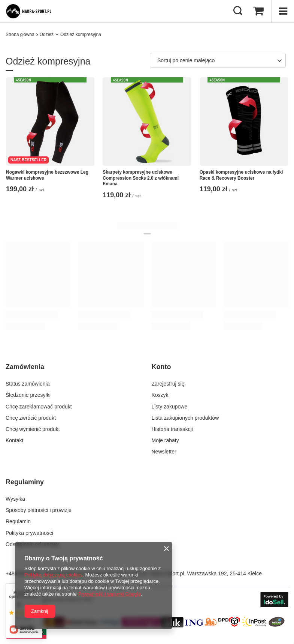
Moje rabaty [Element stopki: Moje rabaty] (165, 440)
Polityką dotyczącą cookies (53, 575)
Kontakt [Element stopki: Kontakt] (14, 440)
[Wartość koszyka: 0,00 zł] (258, 11)
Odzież (47, 35)
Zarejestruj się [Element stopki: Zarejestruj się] (168, 384)
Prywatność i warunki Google (109, 594)
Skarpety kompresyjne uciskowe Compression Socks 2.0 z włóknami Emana (141, 178)
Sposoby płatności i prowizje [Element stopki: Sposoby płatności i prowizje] (39, 510)
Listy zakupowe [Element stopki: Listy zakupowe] (170, 407)
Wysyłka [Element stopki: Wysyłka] (15, 499)
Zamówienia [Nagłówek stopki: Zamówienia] (25, 367)
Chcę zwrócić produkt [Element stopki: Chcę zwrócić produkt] (31, 418)
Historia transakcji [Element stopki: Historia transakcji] (172, 429)
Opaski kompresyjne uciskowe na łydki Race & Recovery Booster (241, 175)
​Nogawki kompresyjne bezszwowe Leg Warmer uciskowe (47, 175)
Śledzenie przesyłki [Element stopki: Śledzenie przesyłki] (28, 395)
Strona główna (20, 35)
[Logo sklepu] (32, 11)
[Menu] (283, 11)
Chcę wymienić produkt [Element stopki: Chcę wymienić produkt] (33, 429)
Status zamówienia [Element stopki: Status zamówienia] (28, 384)
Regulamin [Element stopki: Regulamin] (18, 521)
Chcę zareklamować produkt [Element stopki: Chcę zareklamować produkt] (39, 407)
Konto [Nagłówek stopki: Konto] (161, 367)
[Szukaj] (238, 11)
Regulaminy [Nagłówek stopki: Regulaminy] (25, 482)
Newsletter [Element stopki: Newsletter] (164, 452)
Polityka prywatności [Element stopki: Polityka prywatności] (29, 533)
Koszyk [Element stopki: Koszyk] (160, 395)
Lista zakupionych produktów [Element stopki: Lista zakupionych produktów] (185, 418)
